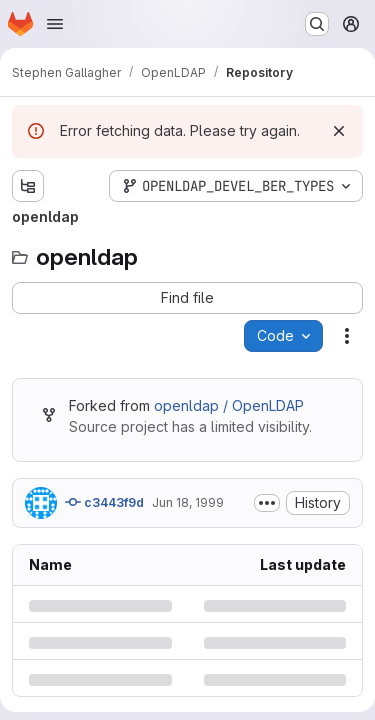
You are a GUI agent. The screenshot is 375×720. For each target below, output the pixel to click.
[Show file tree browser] (28, 186)
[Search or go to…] (317, 24)
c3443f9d (104, 502)
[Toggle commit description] (267, 503)
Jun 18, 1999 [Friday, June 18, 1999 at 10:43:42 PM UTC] (188, 502)
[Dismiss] (339, 131)
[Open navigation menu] (55, 24)
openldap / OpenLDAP (229, 405)
